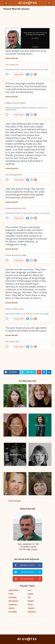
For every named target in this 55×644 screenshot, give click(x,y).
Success (8, 255)
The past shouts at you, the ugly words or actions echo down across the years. (26, 329)
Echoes (12, 342)
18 (10, 115)
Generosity (17, 208)
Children (15, 309)
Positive (12, 608)
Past (7, 342)
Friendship (13, 597)
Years (17, 342)
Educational (16, 255)
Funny (11, 594)
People (12, 65)
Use (17, 65)
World (24, 208)
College (24, 255)
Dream (30, 604)
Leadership (13, 604)
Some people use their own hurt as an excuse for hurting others (26, 52)
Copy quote (19, 74)
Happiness (32, 612)
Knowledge (13, 612)
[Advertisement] (28, 19)
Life (29, 597)
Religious (9, 103)
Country (8, 309)
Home (21, 309)
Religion (23, 103)
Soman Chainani (15, 501)
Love (29, 590)
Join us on (27, 565)
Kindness (16, 103)
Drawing (13, 175)
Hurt (7, 65)
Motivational (13, 601)
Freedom (31, 608)
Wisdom (31, 601)
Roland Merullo (12, 58)
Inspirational (13, 590)
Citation (34, 549)
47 (10, 74)
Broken (19, 175)
